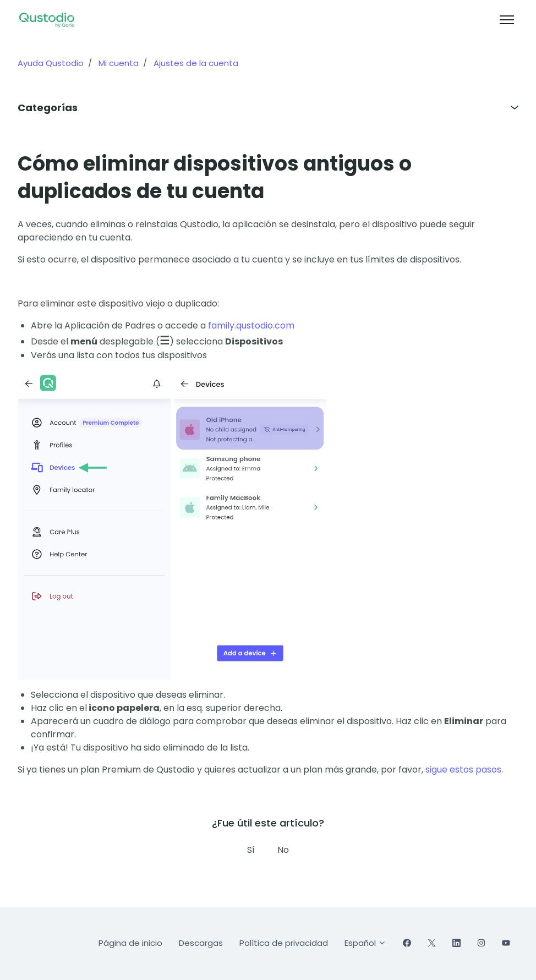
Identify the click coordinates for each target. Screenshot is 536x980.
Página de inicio (130, 943)
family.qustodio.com (251, 325)
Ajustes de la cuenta (196, 63)
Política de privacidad (284, 943)
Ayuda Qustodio (51, 63)
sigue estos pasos (463, 770)
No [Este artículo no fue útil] (283, 850)
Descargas (201, 943)
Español (365, 943)
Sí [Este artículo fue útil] (251, 850)
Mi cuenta (119, 63)
